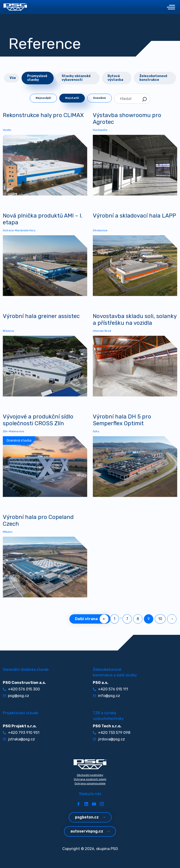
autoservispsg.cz (90, 831)
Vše (13, 78)
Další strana (90, 619)
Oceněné (99, 98)
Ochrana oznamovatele (90, 783)
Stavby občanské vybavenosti (76, 78)
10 (160, 619)
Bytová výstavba (115, 78)
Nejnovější (43, 98)
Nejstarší (72, 98)
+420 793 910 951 (21, 733)
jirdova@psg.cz (109, 739)
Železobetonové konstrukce (153, 78)
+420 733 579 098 (112, 733)
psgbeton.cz (90, 817)
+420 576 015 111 (110, 689)
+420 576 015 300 (21, 689)
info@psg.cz (106, 696)
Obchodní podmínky (90, 775)
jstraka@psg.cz (19, 739)
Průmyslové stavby (37, 78)
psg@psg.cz (16, 696)
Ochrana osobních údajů (90, 779)
